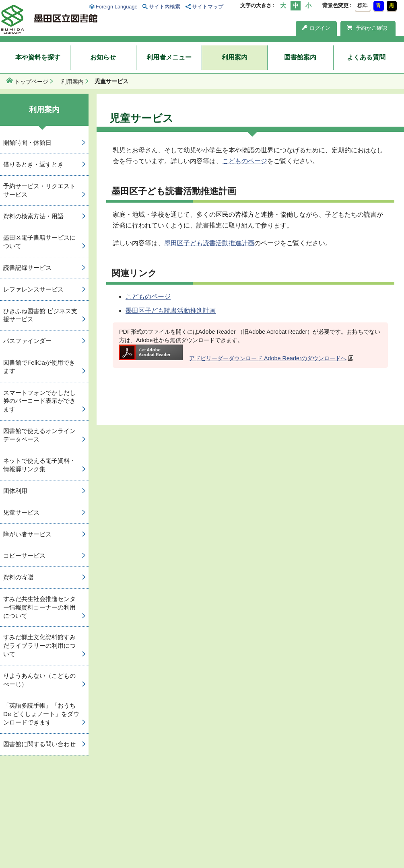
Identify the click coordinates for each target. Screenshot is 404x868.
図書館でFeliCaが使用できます (39, 367)
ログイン (316, 28)
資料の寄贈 (18, 577)
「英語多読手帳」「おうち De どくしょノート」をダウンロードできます (41, 714)
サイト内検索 (165, 7)
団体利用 (15, 491)
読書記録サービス (27, 268)
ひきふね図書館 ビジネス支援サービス (40, 315)
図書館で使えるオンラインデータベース (39, 435)
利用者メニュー (169, 57)
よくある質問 (366, 57)
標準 (363, 5)
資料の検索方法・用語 (33, 216)
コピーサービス (24, 555)
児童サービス (21, 512)
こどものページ (245, 161)
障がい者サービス (27, 534)
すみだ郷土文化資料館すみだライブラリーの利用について (39, 645)
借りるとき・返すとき (33, 164)
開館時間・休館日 (27, 143)
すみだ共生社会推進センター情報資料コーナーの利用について (39, 607)
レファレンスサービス (33, 289)
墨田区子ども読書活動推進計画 (209, 243)
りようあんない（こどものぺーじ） (39, 680)
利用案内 (235, 57)
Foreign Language (117, 7)
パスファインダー (27, 341)
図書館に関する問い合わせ (39, 744)
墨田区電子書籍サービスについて (39, 242)
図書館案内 (300, 57)
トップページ (31, 82)
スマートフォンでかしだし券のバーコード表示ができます (39, 401)
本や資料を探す (38, 57)
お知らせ (103, 57)
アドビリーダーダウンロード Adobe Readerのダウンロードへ (233, 358)
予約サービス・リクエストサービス (39, 190)
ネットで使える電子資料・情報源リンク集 (39, 465)
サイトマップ (208, 7)
